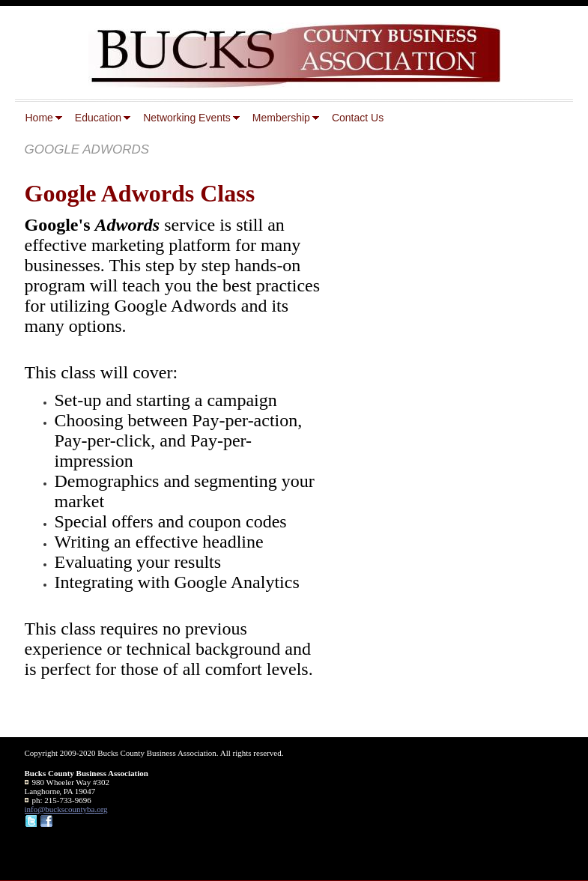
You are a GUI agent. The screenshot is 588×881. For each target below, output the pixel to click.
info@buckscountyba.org (66, 809)
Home (39, 118)
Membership (281, 118)
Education (98, 118)
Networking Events (187, 118)
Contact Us (358, 118)
